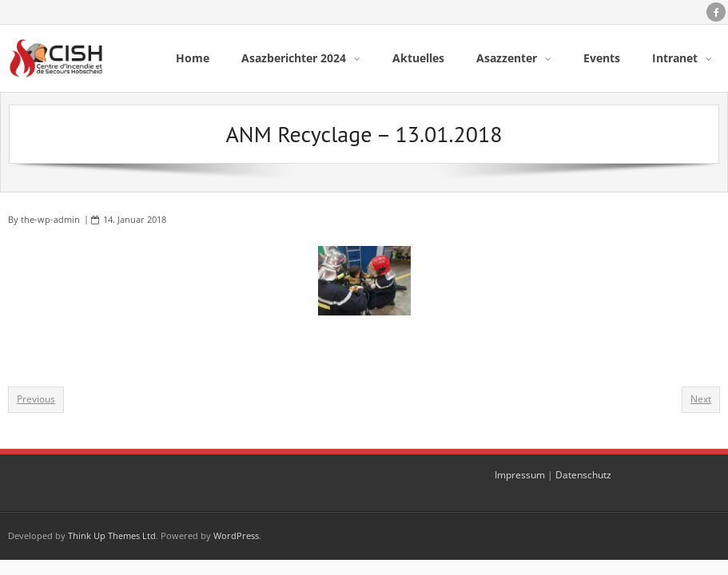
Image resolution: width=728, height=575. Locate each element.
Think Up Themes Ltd (112, 535)
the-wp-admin (50, 219)
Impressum (520, 475)
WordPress (236, 535)
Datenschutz (583, 475)
